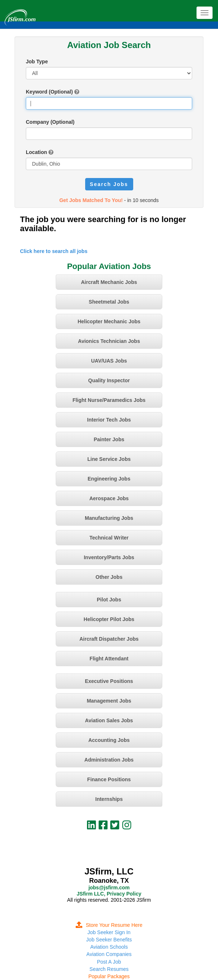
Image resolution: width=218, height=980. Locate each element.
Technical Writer (109, 538)
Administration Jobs (109, 760)
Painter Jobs (109, 439)
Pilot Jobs (109, 600)
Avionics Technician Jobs (109, 341)
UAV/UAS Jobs (109, 361)
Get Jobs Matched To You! (91, 200)
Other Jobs (109, 577)
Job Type (37, 62)
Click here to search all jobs (54, 251)
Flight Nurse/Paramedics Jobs (109, 400)
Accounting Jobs (109, 740)
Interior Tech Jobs (109, 420)
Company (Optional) (50, 122)
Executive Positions (109, 681)
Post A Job (109, 962)
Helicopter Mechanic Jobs (109, 321)
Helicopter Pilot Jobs (109, 619)
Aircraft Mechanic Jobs (109, 282)
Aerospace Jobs (109, 498)
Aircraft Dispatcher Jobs (109, 639)
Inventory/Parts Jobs (109, 557)
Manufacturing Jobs (109, 518)
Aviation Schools (109, 947)
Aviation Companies (109, 954)
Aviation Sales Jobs (109, 720)
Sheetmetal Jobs (109, 302)
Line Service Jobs (109, 459)
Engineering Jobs (109, 479)
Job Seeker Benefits (109, 940)
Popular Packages (109, 976)
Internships (109, 799)
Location (36, 152)
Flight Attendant (109, 659)
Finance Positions (109, 779)
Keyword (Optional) (49, 92)
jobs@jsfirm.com (109, 888)
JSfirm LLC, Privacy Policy (109, 894)
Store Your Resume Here (109, 925)
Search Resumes (109, 969)
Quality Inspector (109, 380)
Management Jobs (109, 701)
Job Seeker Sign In (109, 932)
